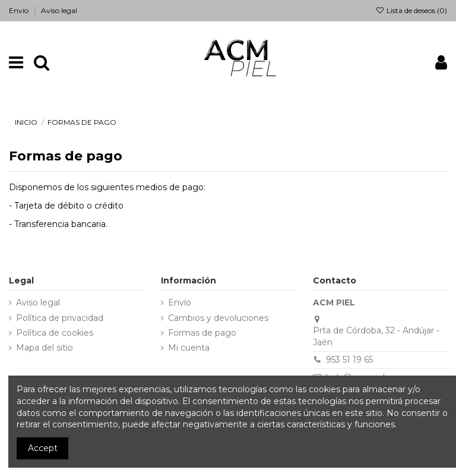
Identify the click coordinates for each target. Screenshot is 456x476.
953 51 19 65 (349, 360)
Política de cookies (55, 333)
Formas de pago (202, 333)
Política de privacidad (60, 318)
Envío (20, 10)
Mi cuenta (189, 348)
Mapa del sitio (45, 348)
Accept (43, 448)
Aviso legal (59, 10)
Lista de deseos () (411, 10)
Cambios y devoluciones (218, 318)
